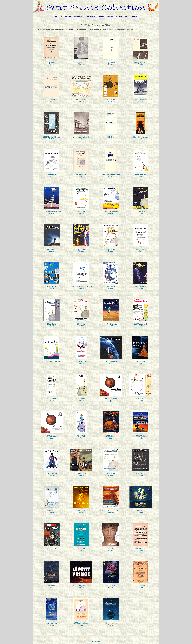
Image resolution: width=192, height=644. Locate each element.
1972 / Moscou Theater (52, 99)
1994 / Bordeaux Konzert (81, 174)
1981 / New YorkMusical (140, 99)
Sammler (110, 16)
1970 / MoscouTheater (111, 62)
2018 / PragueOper (52, 548)
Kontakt (135, 16)
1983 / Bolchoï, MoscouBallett (52, 136)
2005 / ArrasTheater (111, 286)
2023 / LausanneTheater (52, 622)
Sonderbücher (91, 16)
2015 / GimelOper (111, 435)
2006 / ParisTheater (52, 323)
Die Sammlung (66, 16)
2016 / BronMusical (52, 510)
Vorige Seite (96, 642)
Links (127, 16)
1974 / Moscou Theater (81, 99)
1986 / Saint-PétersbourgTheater (140, 136)
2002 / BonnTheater (81, 248)
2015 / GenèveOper (52, 435)
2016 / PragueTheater (81, 473)
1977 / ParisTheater (111, 99)
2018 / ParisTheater (52, 585)
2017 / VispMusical (140, 510)
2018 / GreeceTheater (140, 548)
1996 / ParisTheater (81, 211)
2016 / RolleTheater (140, 435)
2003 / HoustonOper (140, 248)
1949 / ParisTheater (52, 62)
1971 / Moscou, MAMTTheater (140, 62)
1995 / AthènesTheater (140, 174)
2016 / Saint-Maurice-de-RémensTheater (111, 510)
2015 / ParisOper (81, 435)
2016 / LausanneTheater (52, 473)
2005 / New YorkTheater (140, 286)
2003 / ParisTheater (111, 248)
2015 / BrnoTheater (140, 398)
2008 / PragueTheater (81, 361)
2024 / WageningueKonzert (81, 622)
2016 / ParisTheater (111, 473)
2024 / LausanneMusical (111, 622)
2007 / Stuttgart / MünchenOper (52, 361)
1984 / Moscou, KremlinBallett (81, 136)
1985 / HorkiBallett (111, 136)
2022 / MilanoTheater (140, 585)
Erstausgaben (79, 16)
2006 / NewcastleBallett (111, 323)
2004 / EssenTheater (52, 286)
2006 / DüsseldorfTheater (140, 323)
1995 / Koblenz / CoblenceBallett (52, 211)
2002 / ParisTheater (140, 211)
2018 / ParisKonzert (81, 548)
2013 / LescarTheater (81, 398)
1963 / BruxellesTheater (81, 62)
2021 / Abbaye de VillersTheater (81, 585)
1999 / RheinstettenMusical (111, 211)
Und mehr (119, 16)
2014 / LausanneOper (111, 398)
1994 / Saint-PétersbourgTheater (111, 174)
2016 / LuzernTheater (140, 473)
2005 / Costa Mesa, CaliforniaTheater (81, 286)
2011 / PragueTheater (52, 398)
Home (57, 16)
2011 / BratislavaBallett (111, 361)
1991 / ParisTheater (52, 174)
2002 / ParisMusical (52, 248)
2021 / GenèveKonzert (111, 585)
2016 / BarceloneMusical (81, 510)
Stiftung (101, 16)
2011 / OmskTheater (140, 361)
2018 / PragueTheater (111, 548)
